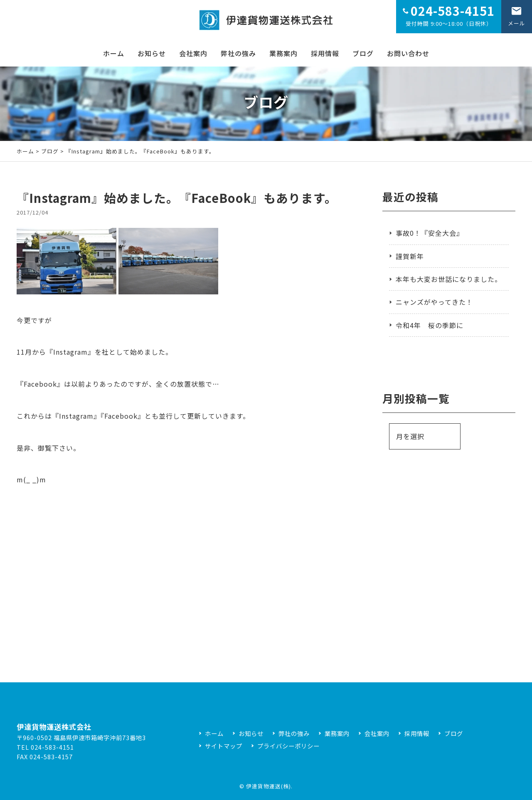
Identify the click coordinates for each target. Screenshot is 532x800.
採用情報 (325, 53)
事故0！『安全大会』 (430, 233)
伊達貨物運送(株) (268, 786)
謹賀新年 (410, 256)
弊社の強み (238, 53)
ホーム (114, 53)
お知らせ (152, 53)
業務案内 (283, 53)
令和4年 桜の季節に (430, 325)
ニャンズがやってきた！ (434, 302)
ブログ (363, 53)
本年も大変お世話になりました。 (449, 279)
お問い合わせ (408, 53)
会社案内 (193, 53)
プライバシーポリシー (288, 746)
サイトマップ (224, 746)
